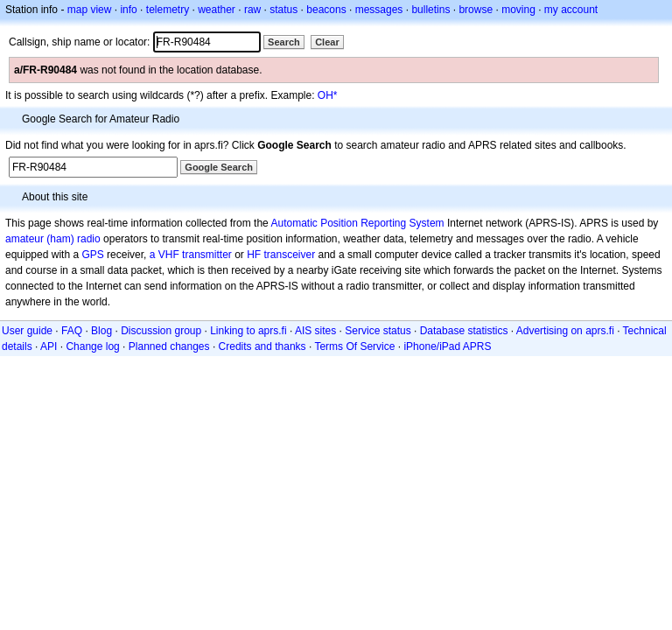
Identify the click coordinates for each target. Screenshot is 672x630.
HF (254, 255)
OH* (328, 95)
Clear (327, 42)
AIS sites (315, 331)
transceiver (290, 255)
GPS (92, 255)
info (128, 10)
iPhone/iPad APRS (447, 346)
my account (571, 10)
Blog (101, 331)
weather (217, 10)
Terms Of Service (354, 346)
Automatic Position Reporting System (357, 223)
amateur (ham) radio (53, 239)
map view (90, 10)
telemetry (168, 10)
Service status (378, 331)
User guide (27, 331)
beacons (326, 10)
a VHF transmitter (191, 255)
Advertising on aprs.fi (565, 331)
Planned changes (169, 346)
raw (252, 10)
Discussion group (161, 331)
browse (476, 10)
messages (379, 10)
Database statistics (464, 331)
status (283, 10)
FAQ (72, 331)
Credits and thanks (262, 346)
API (49, 346)
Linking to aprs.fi (248, 331)
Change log (92, 346)
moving (518, 10)
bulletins (430, 10)
